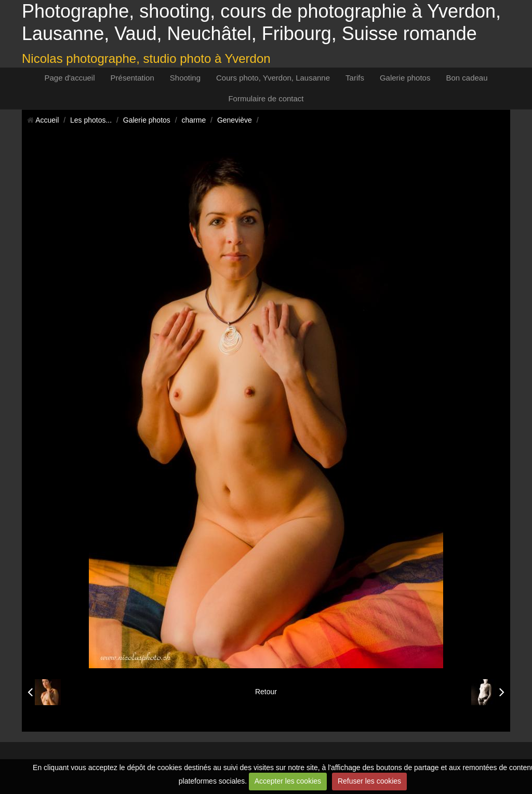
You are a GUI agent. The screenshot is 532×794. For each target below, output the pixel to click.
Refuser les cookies (369, 781)
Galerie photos (405, 78)
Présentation (132, 78)
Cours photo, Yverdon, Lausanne (273, 78)
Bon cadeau (467, 78)
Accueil (47, 120)
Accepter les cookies (288, 781)
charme (194, 120)
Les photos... (91, 120)
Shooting (185, 78)
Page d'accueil (69, 78)
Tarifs (355, 78)
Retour (266, 692)
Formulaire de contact (266, 98)
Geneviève (235, 120)
